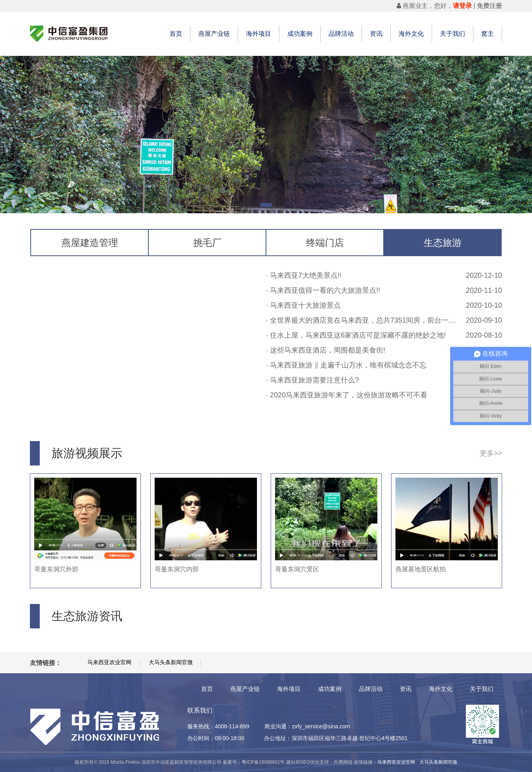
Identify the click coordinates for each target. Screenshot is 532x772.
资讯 (376, 34)
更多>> (491, 453)
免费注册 (490, 6)
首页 (176, 34)
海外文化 (411, 34)
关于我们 (453, 34)
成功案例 (300, 34)
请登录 (462, 6)
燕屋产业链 (214, 34)
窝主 (488, 34)
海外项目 (259, 34)
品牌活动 (341, 34)
